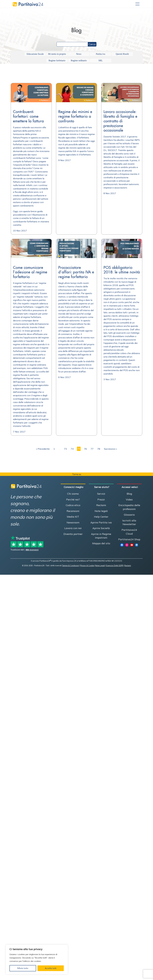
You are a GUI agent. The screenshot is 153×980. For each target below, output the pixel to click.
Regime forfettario (57, 60)
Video (129, 499)
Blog (129, 494)
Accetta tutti (51, 968)
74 (72, 449)
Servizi (101, 494)
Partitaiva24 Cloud (129, 532)
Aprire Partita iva (101, 522)
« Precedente (43, 449)
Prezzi (101, 499)
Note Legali (100, 566)
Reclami (101, 505)
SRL (100, 60)
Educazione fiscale (35, 54)
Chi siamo (73, 494)
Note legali (101, 511)
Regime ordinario (79, 60)
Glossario (129, 515)
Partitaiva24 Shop (129, 539)
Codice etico (73, 505)
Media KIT (73, 517)
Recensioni (73, 511)
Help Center (101, 517)
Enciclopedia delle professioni (129, 507)
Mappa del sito (101, 543)
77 (92, 449)
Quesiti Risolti (122, 54)
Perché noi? (73, 499)
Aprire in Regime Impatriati (101, 536)
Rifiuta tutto (23, 968)
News (79, 54)
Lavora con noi (73, 528)
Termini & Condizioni (70, 566)
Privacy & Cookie (87, 566)
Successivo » (110, 449)
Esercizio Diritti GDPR (115, 566)
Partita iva (100, 54)
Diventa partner (73, 534)
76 (85, 449)
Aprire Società (101, 528)
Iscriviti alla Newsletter (129, 522)
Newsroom (73, 522)
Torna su (77, 474)
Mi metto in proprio (57, 54)
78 (99, 449)
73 (65, 449)
